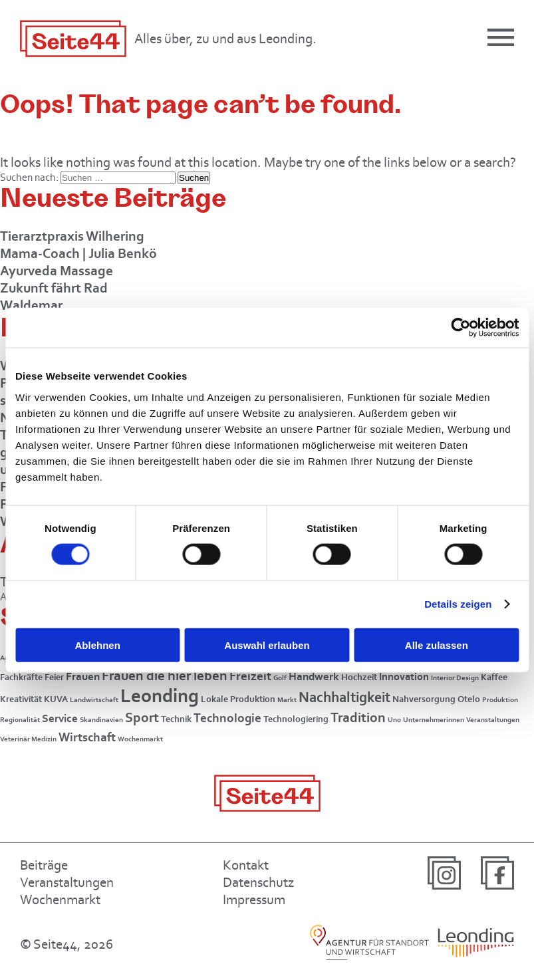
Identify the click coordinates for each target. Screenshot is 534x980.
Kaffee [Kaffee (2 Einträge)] (494, 677)
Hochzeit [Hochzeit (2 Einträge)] (359, 677)
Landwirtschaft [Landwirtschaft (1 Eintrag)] (94, 700)
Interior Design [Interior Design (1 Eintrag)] (455, 678)
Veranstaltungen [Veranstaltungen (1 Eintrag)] (493, 720)
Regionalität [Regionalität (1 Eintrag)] (20, 720)
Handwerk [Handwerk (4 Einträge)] (314, 676)
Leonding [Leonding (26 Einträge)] (160, 695)
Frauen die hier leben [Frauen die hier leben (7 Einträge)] (165, 675)
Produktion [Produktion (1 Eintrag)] (500, 700)
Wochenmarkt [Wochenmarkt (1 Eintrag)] (140, 739)
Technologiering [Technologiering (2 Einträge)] (296, 719)
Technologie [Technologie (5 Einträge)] (227, 718)
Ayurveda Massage (57, 270)
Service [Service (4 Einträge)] (60, 718)
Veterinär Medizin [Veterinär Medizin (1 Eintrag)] (28, 739)
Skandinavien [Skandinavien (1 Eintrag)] (101, 720)
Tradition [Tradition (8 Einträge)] (358, 717)
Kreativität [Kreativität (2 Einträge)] (21, 699)
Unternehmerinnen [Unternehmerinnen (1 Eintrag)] (434, 720)
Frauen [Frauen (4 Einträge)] (83, 676)
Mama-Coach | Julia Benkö (78, 253)
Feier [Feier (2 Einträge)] (54, 677)
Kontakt (246, 865)
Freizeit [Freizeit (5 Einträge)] (250, 676)
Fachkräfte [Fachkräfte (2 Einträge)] (21, 677)
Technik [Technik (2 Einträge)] (176, 719)
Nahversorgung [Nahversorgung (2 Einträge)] (424, 699)
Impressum (254, 899)
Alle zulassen (437, 645)
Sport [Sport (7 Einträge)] (142, 717)
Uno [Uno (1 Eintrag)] (394, 720)
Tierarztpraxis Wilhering (72, 236)
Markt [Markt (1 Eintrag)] (287, 700)
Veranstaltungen (67, 882)
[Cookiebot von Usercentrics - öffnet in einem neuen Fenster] (461, 328)
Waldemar (31, 305)
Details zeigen (458, 604)
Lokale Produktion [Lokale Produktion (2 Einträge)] (238, 699)
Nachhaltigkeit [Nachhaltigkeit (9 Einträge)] (344, 697)
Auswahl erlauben (267, 645)
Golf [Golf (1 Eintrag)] (280, 678)
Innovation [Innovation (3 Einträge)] (404, 676)
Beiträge (44, 865)
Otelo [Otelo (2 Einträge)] (469, 699)
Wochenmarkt (60, 899)
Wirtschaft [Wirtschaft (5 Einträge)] (87, 737)
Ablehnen (98, 645)
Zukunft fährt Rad (54, 288)
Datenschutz (258, 882)
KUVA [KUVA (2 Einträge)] (56, 699)
